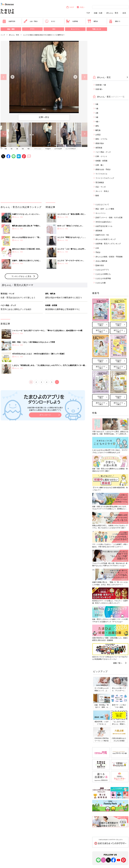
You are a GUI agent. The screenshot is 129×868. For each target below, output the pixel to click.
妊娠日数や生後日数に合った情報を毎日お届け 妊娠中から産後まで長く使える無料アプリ (45, 409)
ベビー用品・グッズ (103, 152)
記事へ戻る (44, 117)
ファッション (38, 149)
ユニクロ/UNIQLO (71, 149)
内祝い (81, 7)
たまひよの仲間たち (103, 274)
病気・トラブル (101, 139)
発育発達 (99, 148)
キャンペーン (75, 29)
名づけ (50, 21)
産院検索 (99, 231)
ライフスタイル (101, 174)
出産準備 (72, 21)
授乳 (97, 126)
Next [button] (84, 77)
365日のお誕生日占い (104, 222)
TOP (88, 13)
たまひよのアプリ (102, 270)
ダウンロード (45, 415)
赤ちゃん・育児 (112, 13)
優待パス (115, 21)
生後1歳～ (99, 89)
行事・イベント (101, 156)
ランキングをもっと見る (21, 276)
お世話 (98, 135)
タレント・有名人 (102, 191)
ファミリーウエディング (105, 178)
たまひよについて (102, 204)
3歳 (23, 149)
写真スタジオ (97, 29)
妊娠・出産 (98, 13)
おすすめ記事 (58, 149)
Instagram (48, 149)
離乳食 (93, 21)
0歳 (6, 149)
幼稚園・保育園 (101, 161)
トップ (3, 35)
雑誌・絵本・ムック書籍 (105, 209)
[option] (44, 77)
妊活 (124, 13)
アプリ (32, 29)
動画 (97, 195)
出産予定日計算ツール (104, 226)
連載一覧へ (118, 663)
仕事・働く (100, 165)
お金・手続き (31, 21)
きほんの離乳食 (101, 261)
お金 (97, 248)
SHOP (70, 7)
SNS (54, 29)
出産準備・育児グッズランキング (108, 244)
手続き (98, 252)
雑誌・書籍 (11, 29)
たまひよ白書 (101, 283)
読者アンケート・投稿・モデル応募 (109, 217)
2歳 (17, 149)
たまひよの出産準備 (103, 278)
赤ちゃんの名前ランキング (106, 239)
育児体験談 (100, 182)
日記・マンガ (101, 187)
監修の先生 (100, 265)
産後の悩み (100, 143)
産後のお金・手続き (103, 169)
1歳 (11, 149)
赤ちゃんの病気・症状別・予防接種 (109, 257)
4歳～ (29, 149)
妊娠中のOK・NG (102, 235)
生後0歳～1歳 (101, 85)
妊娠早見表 (9, 21)
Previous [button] (4, 77)
